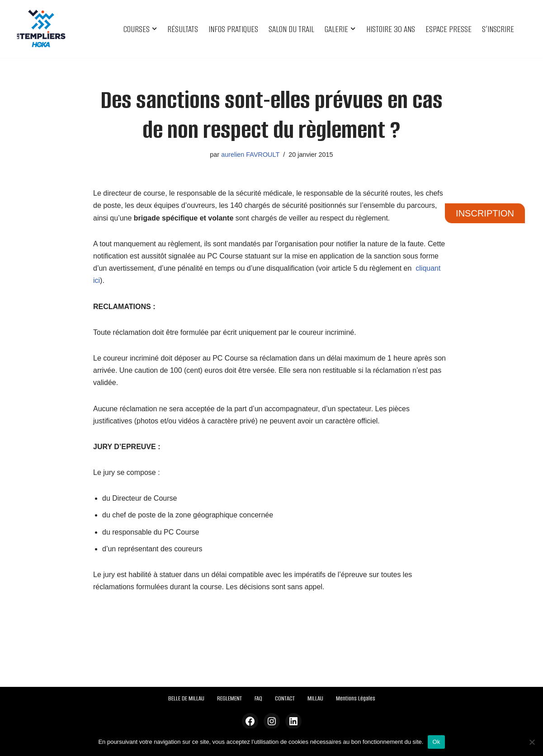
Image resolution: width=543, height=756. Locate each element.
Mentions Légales (356, 698)
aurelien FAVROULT (250, 155)
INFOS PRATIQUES (233, 29)
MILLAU (315, 698)
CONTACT (285, 698)
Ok (436, 742)
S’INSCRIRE (498, 29)
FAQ (258, 698)
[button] (154, 29)
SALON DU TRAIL (291, 29)
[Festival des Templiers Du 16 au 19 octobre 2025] (41, 29)
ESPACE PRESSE (449, 29)
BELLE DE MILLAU (186, 698)
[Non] (532, 742)
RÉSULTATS (183, 29)
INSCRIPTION (485, 213)
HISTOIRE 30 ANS (391, 29)
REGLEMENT (229, 698)
